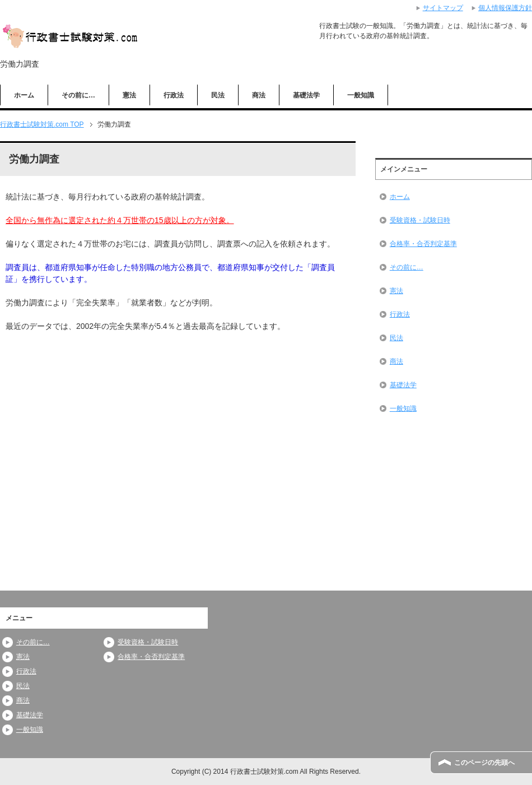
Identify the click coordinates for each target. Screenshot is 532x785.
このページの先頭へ (484, 763)
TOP (42, 124)
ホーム (24, 95)
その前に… (78, 95)
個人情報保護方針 (505, 8)
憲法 (129, 95)
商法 (259, 95)
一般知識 (361, 95)
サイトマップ (443, 8)
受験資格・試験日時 (420, 220)
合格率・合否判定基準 (423, 244)
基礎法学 (306, 95)
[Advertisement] (90, 414)
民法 (218, 95)
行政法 (174, 95)
